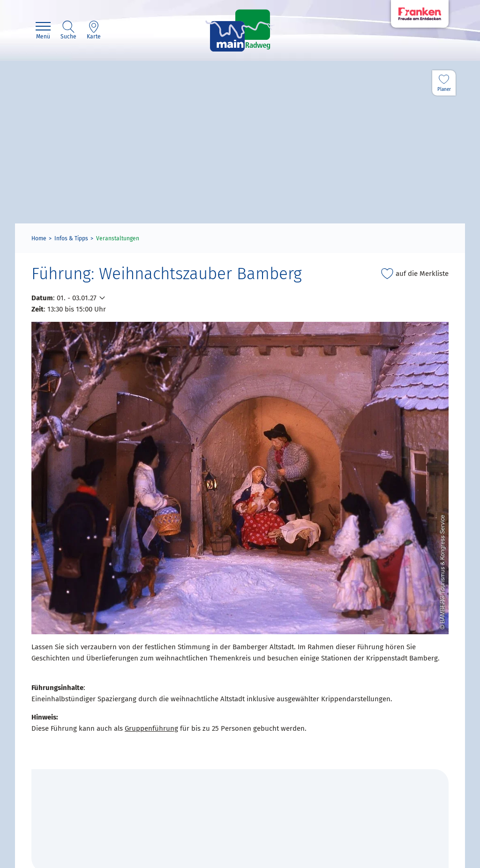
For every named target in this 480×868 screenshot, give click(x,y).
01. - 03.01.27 (77, 298)
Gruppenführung (151, 728)
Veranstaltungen (118, 238)
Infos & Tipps (71, 238)
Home (39, 238)
